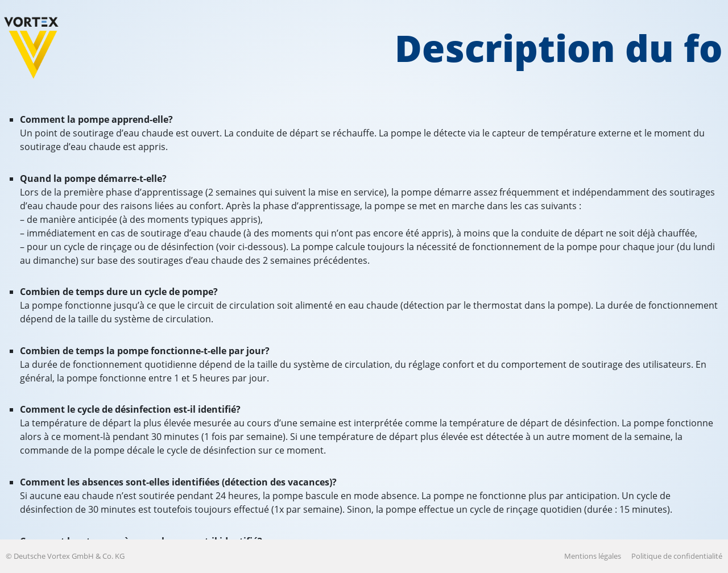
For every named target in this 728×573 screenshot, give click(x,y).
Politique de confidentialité (677, 556)
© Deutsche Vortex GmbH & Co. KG (65, 556)
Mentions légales (593, 556)
